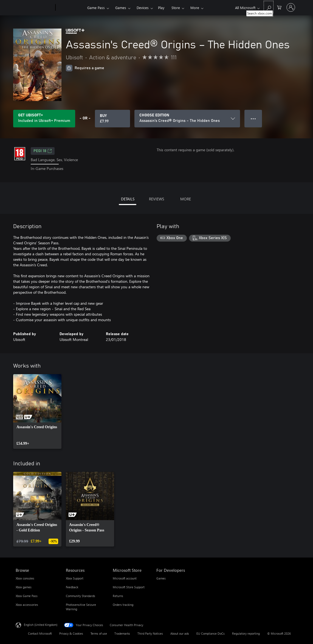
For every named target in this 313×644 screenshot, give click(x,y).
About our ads (180, 633)
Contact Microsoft (40, 633)
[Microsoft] (34, 8)
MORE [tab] (186, 199)
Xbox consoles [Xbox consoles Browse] (25, 578)
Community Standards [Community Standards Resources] (81, 596)
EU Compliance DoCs (211, 633)
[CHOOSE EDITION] (187, 119)
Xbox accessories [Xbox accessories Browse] (27, 605)
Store (176, 8)
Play (161, 8)
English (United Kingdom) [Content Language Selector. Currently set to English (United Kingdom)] (41, 624)
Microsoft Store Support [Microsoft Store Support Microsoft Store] (129, 587)
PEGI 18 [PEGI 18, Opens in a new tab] (43, 151)
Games (121, 8)
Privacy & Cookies (71, 633)
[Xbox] (71, 8)
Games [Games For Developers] (161, 578)
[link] (37, 411)
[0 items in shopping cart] (279, 7)
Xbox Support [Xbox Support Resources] (75, 578)
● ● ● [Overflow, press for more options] (253, 118)
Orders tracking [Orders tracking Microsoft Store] (123, 605)
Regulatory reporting (246, 633)
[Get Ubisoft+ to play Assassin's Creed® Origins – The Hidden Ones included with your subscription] (44, 119)
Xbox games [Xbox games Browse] (24, 587)
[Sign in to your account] (291, 7)
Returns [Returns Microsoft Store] (118, 596)
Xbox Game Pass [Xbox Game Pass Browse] (27, 596)
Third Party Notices (150, 633)
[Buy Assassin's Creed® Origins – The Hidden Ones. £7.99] (112, 119)
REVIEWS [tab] (156, 199)
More (195, 8)
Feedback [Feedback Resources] (72, 587)
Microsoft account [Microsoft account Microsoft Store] (125, 578)
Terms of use (99, 633)
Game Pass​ (96, 8)
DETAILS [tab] (128, 199)
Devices (143, 8)
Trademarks (122, 633)
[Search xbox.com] (269, 7)
